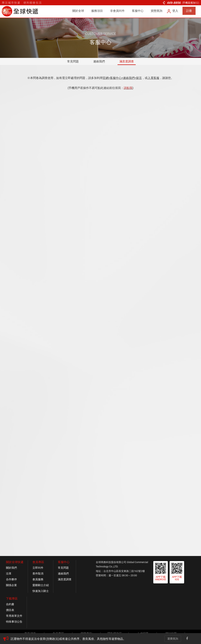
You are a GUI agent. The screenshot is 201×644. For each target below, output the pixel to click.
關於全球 (78, 11)
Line (194, 639)
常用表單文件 (14, 616)
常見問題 (73, 61)
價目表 (10, 610)
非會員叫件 (117, 11)
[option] (81, 639)
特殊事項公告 (14, 622)
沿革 (9, 574)
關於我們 (11, 568)
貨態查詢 (157, 11)
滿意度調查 (127, 61)
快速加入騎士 (41, 591)
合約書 (10, 604)
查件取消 (38, 574)
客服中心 (138, 11)
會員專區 (38, 562)
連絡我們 (99, 61)
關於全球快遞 (15, 562)
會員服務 (38, 579)
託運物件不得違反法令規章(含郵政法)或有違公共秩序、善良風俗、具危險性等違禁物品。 (68, 639)
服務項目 (97, 11)
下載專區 (12, 599)
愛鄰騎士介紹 (41, 585)
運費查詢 (173, 639)
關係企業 (11, 585)
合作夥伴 (11, 579)
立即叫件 (38, 568)
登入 (173, 11)
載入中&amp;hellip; (100, 317)
